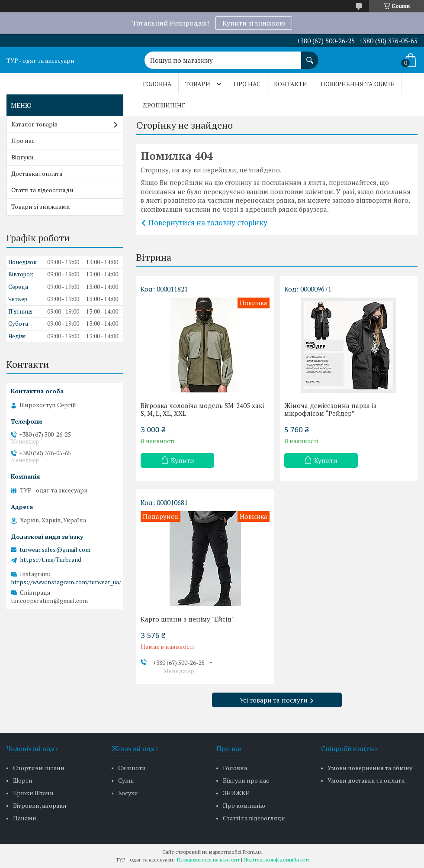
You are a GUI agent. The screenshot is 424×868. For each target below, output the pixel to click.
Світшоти (132, 768)
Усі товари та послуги (274, 700)
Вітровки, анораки (40, 805)
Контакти (291, 84)
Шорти (23, 780)
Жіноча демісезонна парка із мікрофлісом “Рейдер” (330, 409)
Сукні (126, 780)
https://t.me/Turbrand (51, 560)
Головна (157, 84)
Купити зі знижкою (254, 23)
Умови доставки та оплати (366, 780)
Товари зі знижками (41, 206)
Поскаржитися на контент (208, 860)
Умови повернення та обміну (370, 768)
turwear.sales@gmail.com (55, 550)
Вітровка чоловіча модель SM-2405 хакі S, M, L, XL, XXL (202, 409)
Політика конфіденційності (276, 860)
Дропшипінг (164, 105)
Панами (25, 818)
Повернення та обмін (358, 84)
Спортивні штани (39, 768)
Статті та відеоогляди (42, 190)
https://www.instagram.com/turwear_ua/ (66, 582)
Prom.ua (252, 852)
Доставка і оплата (37, 173)
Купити (183, 460)
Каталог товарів (34, 124)
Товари (198, 84)
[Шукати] (310, 56)
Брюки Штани (33, 793)
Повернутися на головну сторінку (208, 222)
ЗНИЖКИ (236, 793)
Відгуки (22, 157)
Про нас (247, 84)
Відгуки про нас (246, 780)
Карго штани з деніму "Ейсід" (187, 619)
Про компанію (244, 805)
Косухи (128, 793)
